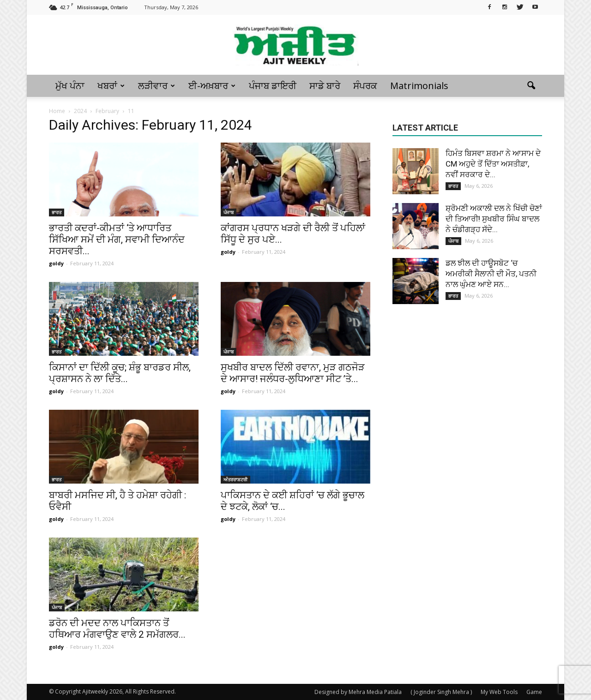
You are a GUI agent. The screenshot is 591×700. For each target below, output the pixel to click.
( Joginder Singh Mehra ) (441, 692)
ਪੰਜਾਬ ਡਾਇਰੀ (273, 86)
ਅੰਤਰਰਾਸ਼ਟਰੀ (235, 479)
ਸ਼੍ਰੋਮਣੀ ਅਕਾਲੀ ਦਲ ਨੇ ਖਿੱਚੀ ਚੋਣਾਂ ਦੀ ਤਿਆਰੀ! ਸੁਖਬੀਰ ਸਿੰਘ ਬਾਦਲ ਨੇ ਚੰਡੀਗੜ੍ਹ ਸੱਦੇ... (494, 219)
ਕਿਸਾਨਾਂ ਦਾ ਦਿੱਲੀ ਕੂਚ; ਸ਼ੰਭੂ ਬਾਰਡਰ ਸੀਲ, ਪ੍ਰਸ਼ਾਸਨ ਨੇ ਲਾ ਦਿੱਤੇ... (120, 373)
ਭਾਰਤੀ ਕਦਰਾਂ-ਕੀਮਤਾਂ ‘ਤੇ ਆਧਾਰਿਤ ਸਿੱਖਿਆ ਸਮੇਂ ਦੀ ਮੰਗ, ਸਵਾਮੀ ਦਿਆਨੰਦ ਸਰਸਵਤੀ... (117, 239)
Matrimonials (419, 86)
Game (534, 692)
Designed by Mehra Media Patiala (358, 692)
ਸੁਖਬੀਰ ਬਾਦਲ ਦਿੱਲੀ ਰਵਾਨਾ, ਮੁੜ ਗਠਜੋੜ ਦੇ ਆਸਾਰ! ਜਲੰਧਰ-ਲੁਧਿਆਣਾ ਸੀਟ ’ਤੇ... (293, 373)
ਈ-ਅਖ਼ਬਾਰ (212, 86)
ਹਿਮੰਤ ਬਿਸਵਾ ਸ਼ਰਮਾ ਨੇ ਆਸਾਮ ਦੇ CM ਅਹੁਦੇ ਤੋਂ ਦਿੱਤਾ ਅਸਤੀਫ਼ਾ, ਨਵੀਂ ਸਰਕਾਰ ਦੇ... (493, 164)
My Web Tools (499, 692)
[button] (531, 86)
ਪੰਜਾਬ (229, 212)
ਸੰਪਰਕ (365, 86)
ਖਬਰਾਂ (111, 86)
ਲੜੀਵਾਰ (157, 86)
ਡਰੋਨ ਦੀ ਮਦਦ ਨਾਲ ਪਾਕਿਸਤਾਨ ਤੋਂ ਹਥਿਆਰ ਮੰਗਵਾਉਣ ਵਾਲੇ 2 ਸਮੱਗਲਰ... (117, 629)
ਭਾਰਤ (57, 212)
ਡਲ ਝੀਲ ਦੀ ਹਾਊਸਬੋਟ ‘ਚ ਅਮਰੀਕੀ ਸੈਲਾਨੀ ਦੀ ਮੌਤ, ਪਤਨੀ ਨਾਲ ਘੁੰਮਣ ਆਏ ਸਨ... (491, 274)
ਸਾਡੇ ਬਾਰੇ (325, 86)
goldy (56, 263)
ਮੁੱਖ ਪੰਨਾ (70, 86)
